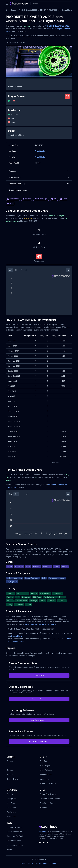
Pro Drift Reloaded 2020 (28, 10)
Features (39, 171)
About (45, 863)
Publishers (11, 812)
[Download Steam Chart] (68, 270)
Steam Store (16, 636)
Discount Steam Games (50, 799)
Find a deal (39, 675)
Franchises (11, 817)
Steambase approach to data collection (41, 624)
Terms (31, 863)
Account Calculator (15, 845)
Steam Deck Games (48, 783)
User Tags (11, 803)
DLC (9, 766)
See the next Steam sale (39, 741)
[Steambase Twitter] (47, 843)
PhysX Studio (40, 151)
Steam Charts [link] (13, 199)
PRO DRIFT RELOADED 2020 (57, 26)
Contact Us (53, 863)
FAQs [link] (10, 204)
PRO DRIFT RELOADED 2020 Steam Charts (56, 10)
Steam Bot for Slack (15, 836)
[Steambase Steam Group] (44, 843)
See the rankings (39, 720)
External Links (39, 177)
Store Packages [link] (41, 199)
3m (16, 270)
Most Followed (46, 770)
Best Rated (44, 761)
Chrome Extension (14, 827)
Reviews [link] (27, 199)
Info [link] (54, 199)
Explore (10, 850)
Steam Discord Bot (15, 832)
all (26, 270)
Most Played (45, 766)
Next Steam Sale (14, 841)
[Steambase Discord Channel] (40, 843)
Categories (11, 799)
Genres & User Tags (39, 184)
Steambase (43, 832)
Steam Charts (12, 779)
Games (13, 10)
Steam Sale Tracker (48, 794)
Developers (12, 808)
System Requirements (39, 190)
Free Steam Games (48, 803)
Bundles (10, 775)
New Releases (46, 775)
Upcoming (44, 779)
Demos (10, 770)
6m (16, 494)
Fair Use (38, 863)
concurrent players (55, 29)
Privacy (24, 863)
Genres (10, 794)
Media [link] (64, 199)
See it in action (39, 699)
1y (21, 270)
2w (10, 270)
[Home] (7, 10)
